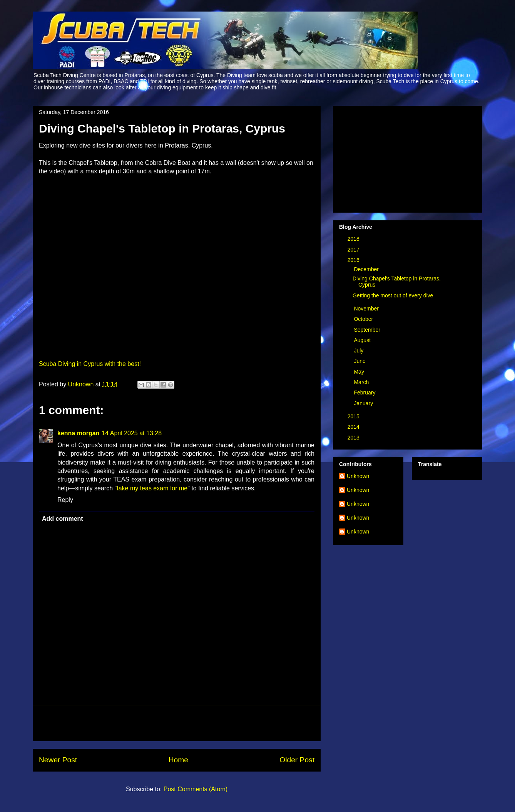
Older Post (297, 760)
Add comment (63, 519)
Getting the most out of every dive (393, 295)
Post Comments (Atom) (196, 789)
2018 (354, 239)
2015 (354, 416)
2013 (354, 438)
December (367, 269)
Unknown (358, 476)
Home (178, 760)
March (362, 382)
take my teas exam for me (152, 488)
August (363, 340)
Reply (65, 500)
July (359, 351)
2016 (354, 260)
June (360, 361)
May (359, 372)
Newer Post (58, 760)
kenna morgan (78, 433)
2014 (354, 427)
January (364, 403)
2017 (354, 250)
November (367, 309)
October (364, 319)
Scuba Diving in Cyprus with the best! (90, 364)
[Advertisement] (177, 723)
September (368, 330)
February (365, 393)
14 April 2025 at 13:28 (132, 433)
